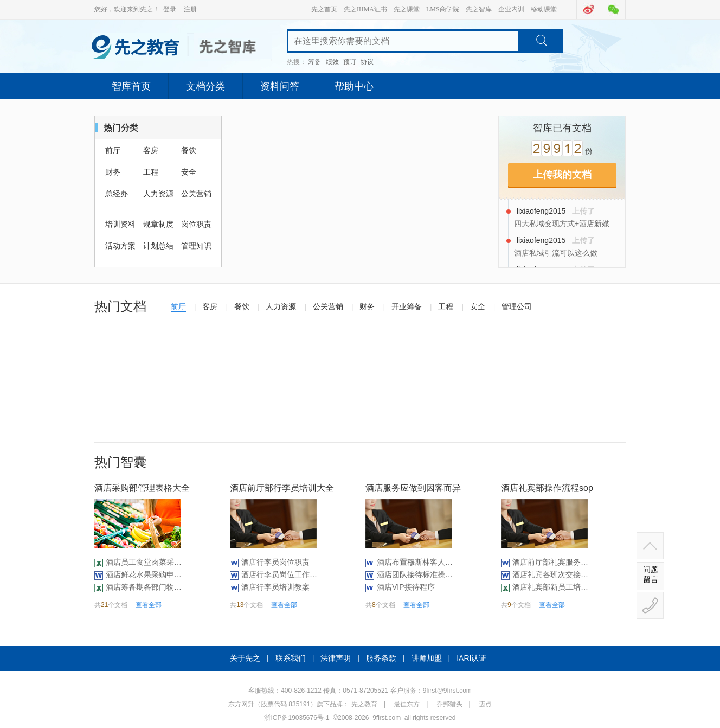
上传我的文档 (562, 175)
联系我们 (291, 658)
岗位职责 (196, 224)
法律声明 (336, 658)
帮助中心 (354, 86)
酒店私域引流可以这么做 (556, 253)
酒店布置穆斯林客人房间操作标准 (415, 562)
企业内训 (511, 9)
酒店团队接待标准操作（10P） (415, 574)
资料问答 (280, 86)
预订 (350, 62)
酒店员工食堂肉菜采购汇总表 (144, 562)
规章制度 (158, 224)
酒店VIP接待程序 (406, 587)
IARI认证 (471, 658)
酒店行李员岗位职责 (275, 562)
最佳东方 (407, 704)
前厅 (113, 150)
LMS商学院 (443, 9)
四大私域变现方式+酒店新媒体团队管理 (562, 224)
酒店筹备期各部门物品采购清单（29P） (144, 587)
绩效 (332, 62)
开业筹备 (407, 306)
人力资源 (158, 194)
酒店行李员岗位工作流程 (279, 574)
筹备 (314, 62)
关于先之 (245, 658)
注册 (190, 9)
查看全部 (149, 605)
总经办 (117, 194)
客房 (151, 150)
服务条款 (381, 658)
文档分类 (205, 86)
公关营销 (196, 194)
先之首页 (324, 9)
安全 (189, 172)
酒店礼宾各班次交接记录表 (550, 574)
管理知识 (196, 246)
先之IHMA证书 (365, 9)
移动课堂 (544, 9)
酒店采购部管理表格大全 (142, 488)
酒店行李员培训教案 (275, 587)
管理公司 (517, 306)
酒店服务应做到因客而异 (413, 488)
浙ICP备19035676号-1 (297, 718)
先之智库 (479, 9)
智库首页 (131, 86)
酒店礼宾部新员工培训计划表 (550, 587)
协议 (367, 62)
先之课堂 (407, 9)
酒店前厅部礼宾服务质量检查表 (550, 562)
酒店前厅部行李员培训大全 (282, 488)
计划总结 (158, 246)
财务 (113, 172)
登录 (170, 9)
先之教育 (364, 704)
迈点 (485, 704)
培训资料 (120, 224)
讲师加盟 (427, 658)
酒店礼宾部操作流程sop (547, 488)
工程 (151, 172)
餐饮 (189, 150)
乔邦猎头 (449, 704)
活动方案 (120, 246)
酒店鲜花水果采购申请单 (144, 574)
